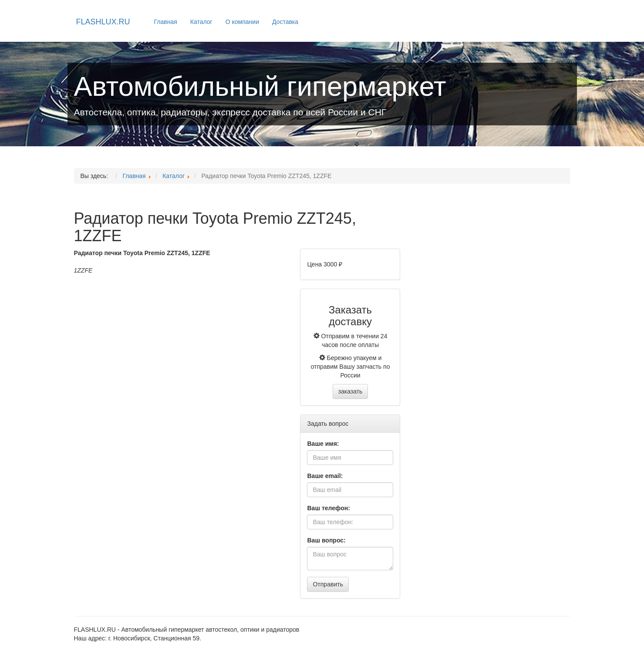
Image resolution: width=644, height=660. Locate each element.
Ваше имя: (323, 444)
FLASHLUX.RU (103, 22)
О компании (242, 22)
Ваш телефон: (328, 508)
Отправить (328, 584)
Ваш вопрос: (326, 540)
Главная (166, 22)
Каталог (201, 22)
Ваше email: (325, 476)
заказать (351, 391)
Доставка (285, 22)
